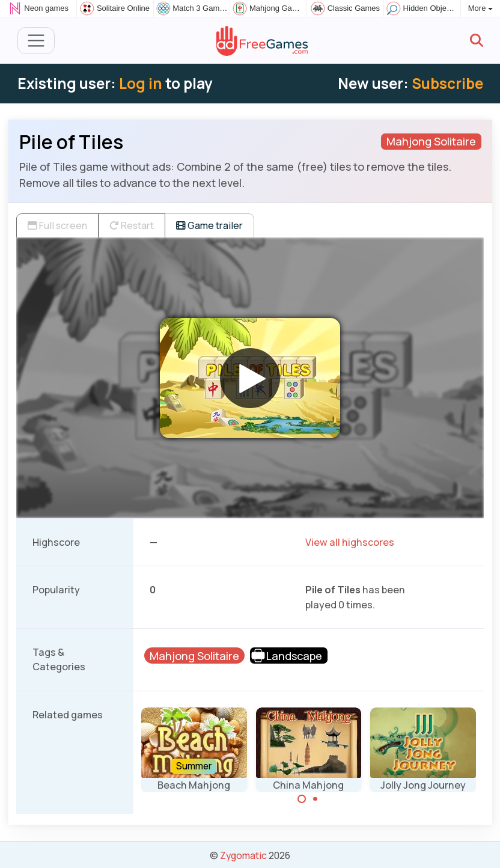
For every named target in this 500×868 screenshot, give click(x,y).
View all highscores (350, 542)
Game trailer (209, 225)
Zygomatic (243, 855)
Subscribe (447, 83)
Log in (141, 83)
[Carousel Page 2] (316, 799)
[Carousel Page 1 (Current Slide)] (302, 799)
